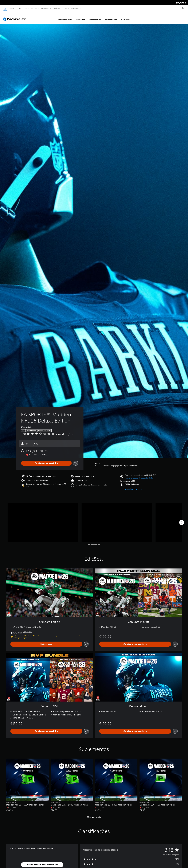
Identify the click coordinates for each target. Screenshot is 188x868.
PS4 (26, 8)
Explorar (125, 17)
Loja (66, 8)
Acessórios (45, 8)
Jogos (11, 8)
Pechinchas (95, 17)
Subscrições (111, 17)
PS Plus (34, 8)
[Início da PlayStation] (5, 8)
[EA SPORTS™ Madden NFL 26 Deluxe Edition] (43, 520)
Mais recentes (65, 17)
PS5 (19, 8)
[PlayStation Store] (15, 16)
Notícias (57, 8)
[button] (139, 475)
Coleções (81, 17)
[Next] (182, 520)
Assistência (75, 8)
